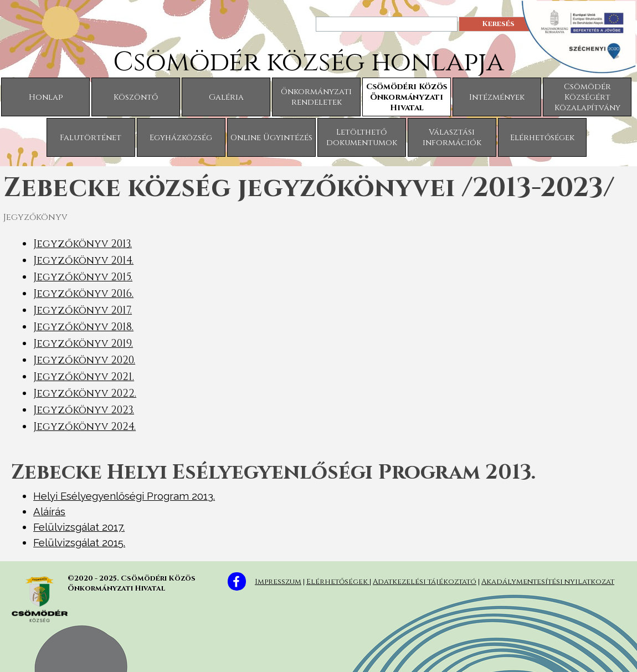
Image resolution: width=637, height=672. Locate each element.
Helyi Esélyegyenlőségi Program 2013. (124, 496)
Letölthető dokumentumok (362, 137)
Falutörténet (91, 138)
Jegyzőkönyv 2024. (84, 427)
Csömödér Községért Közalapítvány (587, 97)
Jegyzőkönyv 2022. (85, 394)
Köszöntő (136, 97)
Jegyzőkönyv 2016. (83, 294)
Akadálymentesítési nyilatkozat (548, 582)
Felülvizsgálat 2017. (79, 527)
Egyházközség (181, 138)
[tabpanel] (318, 335)
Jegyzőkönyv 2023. (84, 410)
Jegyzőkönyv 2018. (83, 327)
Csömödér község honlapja (309, 62)
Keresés (498, 24)
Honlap (46, 97)
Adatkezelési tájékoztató (425, 582)
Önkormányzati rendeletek (316, 97)
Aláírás (49, 511)
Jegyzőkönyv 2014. (83, 261)
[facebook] (237, 581)
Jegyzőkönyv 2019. (83, 344)
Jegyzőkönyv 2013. (83, 244)
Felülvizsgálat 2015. (79, 542)
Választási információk (452, 137)
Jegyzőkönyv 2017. (83, 311)
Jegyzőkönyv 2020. (84, 360)
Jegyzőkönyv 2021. (84, 377)
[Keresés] (387, 24)
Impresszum (278, 582)
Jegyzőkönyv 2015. (83, 277)
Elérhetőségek (542, 138)
